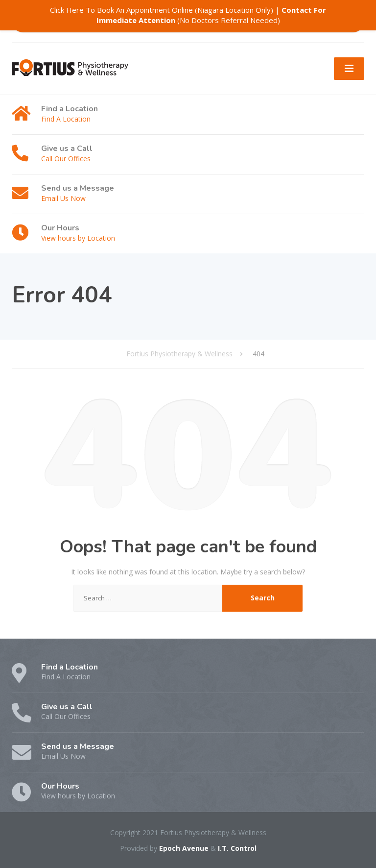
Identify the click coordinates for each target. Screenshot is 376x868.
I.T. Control (237, 848)
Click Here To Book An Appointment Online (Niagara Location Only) (162, 10)
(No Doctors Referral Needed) (211, 15)
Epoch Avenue (184, 848)
